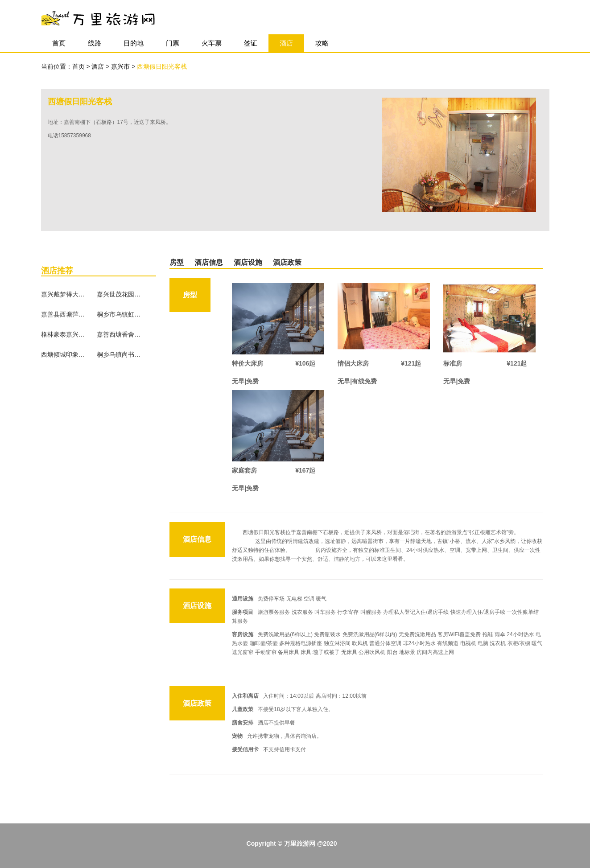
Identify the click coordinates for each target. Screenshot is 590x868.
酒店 (286, 43)
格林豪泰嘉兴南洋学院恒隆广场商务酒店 (63, 334)
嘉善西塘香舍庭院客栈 (119, 334)
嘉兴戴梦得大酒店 (63, 294)
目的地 (134, 43)
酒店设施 (248, 262)
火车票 (212, 43)
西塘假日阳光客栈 (162, 66)
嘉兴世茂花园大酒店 (119, 294)
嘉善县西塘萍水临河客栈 (63, 314)
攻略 (322, 43)
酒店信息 (209, 262)
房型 (177, 262)
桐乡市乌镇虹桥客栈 (119, 314)
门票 (173, 43)
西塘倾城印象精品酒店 (63, 354)
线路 (95, 43)
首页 (59, 43)
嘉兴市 (121, 66)
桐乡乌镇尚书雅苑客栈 (119, 354)
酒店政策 (287, 262)
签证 (251, 43)
